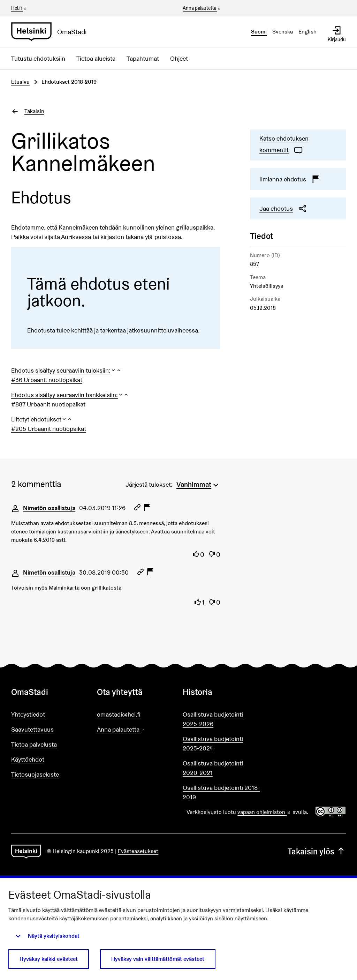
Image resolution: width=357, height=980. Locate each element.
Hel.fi (19, 8)
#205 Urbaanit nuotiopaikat (49, 429)
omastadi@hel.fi (119, 714)
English (307, 32)
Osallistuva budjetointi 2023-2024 (213, 743)
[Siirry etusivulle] (52, 32)
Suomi (259, 32)
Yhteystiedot (28, 714)
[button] (66, 370)
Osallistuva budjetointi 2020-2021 (213, 768)
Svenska (283, 32)
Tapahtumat (143, 58)
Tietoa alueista (96, 58)
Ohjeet (179, 58)
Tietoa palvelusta (34, 744)
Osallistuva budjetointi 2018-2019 (221, 792)
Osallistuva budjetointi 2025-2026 (213, 719)
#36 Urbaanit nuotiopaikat (47, 380)
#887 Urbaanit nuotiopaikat (48, 404)
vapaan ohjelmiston (264, 812)
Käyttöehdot (28, 759)
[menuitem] (198, 484)
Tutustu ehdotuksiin (38, 58)
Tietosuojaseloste (35, 774)
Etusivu (20, 82)
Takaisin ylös (317, 851)
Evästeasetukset (138, 851)
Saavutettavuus (32, 729)
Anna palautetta (202, 8)
